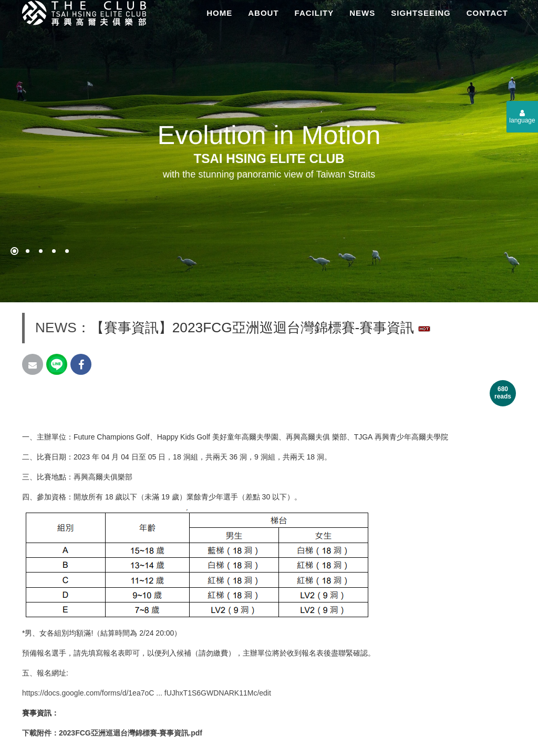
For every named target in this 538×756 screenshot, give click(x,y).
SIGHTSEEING (421, 13)
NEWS (362, 13)
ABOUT (263, 13)
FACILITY (314, 13)
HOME (219, 13)
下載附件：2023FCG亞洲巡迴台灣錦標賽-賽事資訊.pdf (112, 733)
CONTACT (487, 13)
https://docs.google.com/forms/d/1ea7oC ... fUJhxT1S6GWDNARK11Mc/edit (147, 693)
